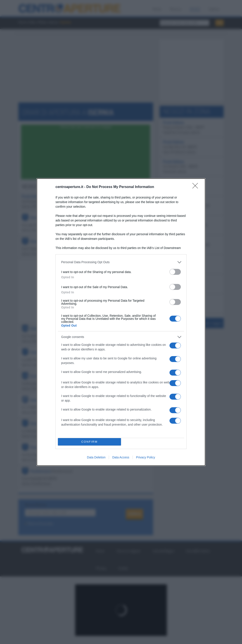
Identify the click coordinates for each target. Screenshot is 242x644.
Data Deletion (96, 457)
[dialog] (121, 322)
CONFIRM (89, 442)
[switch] (175, 272)
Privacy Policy (146, 457)
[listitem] (121, 262)
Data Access (121, 457)
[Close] (197, 187)
